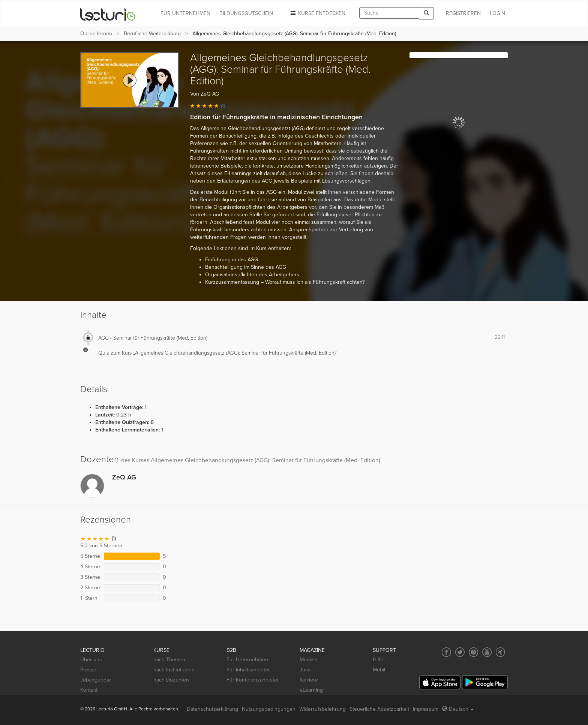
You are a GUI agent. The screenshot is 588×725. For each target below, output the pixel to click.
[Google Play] (485, 682)
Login (497, 13)
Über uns (91, 660)
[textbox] (389, 13)
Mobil (379, 670)
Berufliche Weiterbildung (152, 34)
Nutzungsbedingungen (269, 709)
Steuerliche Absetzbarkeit (379, 709)
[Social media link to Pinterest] (473, 652)
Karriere (309, 680)
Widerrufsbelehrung (322, 709)
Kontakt (89, 690)
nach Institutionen (174, 670)
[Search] (426, 13)
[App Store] (440, 682)
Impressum (426, 709)
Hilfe (378, 660)
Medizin (309, 660)
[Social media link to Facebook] (446, 652)
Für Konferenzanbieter (253, 680)
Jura (305, 670)
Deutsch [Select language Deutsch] (458, 709)
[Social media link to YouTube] (487, 652)
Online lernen (96, 34)
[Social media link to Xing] (500, 652)
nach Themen (169, 660)
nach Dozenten (171, 680)
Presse (88, 670)
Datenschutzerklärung (212, 709)
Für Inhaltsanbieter (248, 670)
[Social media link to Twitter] (460, 652)
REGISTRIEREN (463, 13)
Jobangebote (96, 680)
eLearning (311, 690)
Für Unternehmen (247, 660)
